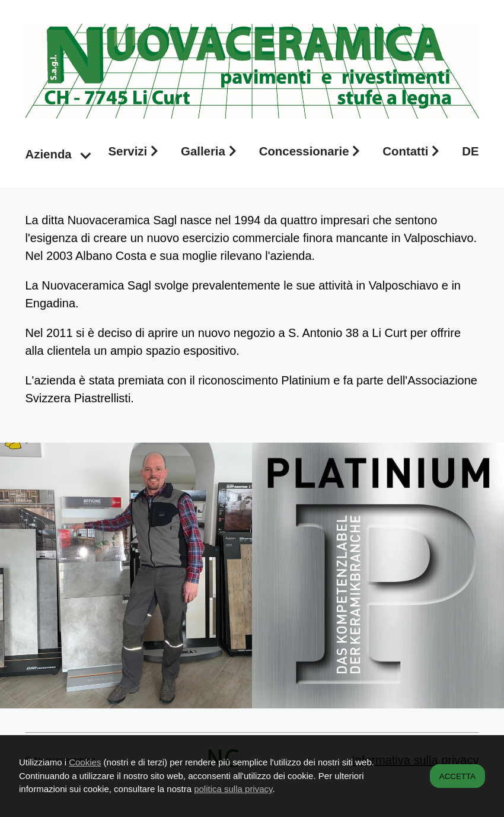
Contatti (414, 151)
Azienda (59, 154)
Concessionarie (313, 151)
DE (470, 151)
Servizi (136, 151)
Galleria (211, 151)
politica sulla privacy (233, 789)
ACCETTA (457, 776)
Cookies (85, 762)
